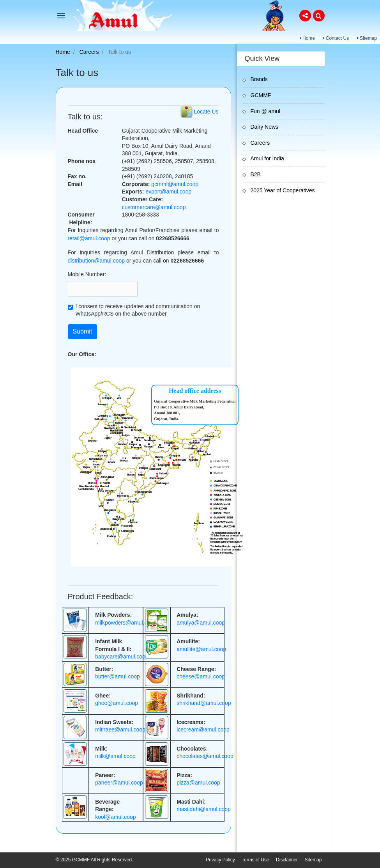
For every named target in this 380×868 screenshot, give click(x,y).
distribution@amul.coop (96, 261)
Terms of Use (255, 860)
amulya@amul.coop (201, 623)
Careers (89, 52)
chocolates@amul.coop (205, 756)
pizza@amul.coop (198, 783)
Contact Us (336, 38)
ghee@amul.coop (117, 703)
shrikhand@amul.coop (204, 703)
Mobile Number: (87, 274)
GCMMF (261, 95)
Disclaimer (287, 860)
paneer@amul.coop (119, 783)
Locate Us (206, 112)
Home (307, 38)
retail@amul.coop (89, 238)
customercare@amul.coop (154, 207)
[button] (305, 16)
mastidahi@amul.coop (204, 809)
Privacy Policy (220, 860)
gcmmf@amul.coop (175, 184)
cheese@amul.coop (201, 676)
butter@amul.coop (118, 676)
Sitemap (367, 38)
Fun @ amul (265, 111)
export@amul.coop (169, 192)
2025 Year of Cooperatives (283, 190)
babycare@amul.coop (122, 657)
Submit (83, 331)
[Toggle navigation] (61, 16)
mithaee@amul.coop (120, 730)
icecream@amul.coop (203, 730)
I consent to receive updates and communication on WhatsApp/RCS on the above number (138, 310)
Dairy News (265, 127)
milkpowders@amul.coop (126, 623)
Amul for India (267, 158)
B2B (256, 174)
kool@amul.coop (116, 817)
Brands (259, 79)
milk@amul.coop (115, 756)
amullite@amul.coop (201, 649)
